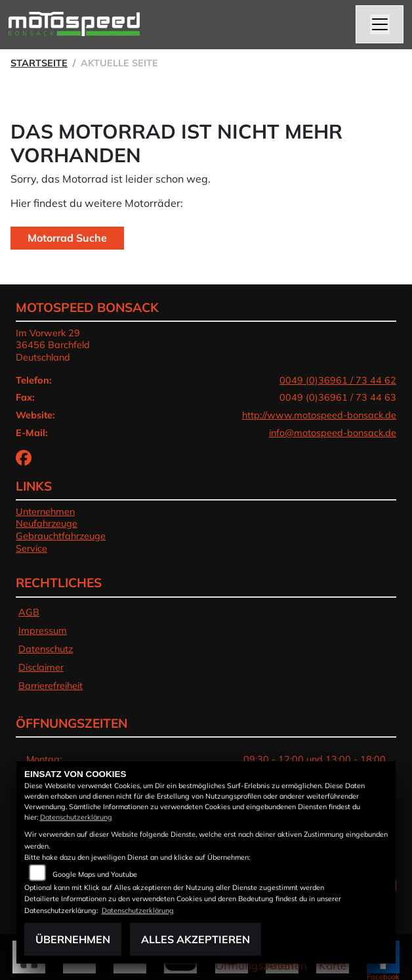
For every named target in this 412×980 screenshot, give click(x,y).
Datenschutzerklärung (76, 817)
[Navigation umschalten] (380, 24)
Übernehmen (73, 939)
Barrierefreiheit (51, 686)
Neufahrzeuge (47, 523)
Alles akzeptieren (196, 939)
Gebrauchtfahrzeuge (61, 536)
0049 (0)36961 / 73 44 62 (338, 380)
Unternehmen (45, 512)
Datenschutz (46, 649)
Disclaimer (41, 667)
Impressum (43, 631)
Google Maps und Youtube (95, 874)
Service (31, 548)
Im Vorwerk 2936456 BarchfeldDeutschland (53, 345)
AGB (29, 612)
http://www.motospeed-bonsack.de (319, 415)
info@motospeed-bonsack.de (333, 433)
